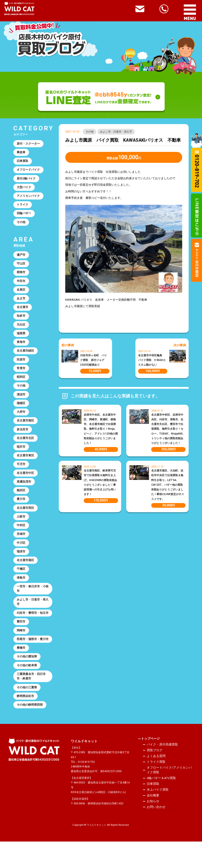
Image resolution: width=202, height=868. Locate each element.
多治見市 (23, 438)
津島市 (21, 591)
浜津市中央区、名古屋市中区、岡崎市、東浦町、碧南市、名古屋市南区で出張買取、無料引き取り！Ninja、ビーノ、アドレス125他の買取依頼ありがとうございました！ (101, 429)
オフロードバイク (29, 171)
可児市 (21, 474)
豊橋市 (21, 672)
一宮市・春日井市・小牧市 (31, 602)
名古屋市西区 (26, 519)
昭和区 (21, 384)
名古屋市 (23, 312)
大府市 (21, 420)
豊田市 (21, 641)
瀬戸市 (21, 258)
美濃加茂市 (24, 492)
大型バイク (24, 189)
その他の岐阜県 (27, 690)
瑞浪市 (21, 564)
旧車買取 (23, 162)
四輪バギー (24, 216)
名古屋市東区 (26, 465)
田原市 (21, 366)
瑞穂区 (21, 411)
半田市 (21, 285)
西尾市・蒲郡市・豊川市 (31, 661)
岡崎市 (21, 650)
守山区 (21, 267)
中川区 (21, 555)
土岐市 (21, 528)
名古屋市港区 (26, 573)
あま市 (21, 303)
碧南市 (21, 276)
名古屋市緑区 (26, 357)
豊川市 (21, 510)
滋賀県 (21, 339)
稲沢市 (21, 456)
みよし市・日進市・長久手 (116, 132)
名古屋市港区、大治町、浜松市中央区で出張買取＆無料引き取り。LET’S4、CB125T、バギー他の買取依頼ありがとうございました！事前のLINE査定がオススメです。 (168, 485)
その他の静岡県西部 (30, 731)
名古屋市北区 (26, 447)
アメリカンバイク (29, 198)
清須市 (21, 402)
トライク (23, 207)
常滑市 (21, 375)
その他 (90, 132)
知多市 (21, 321)
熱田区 (21, 500)
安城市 (21, 546)
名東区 (21, 294)
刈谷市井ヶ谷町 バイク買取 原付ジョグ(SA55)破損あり (94, 360)
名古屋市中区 (26, 483)
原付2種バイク (27, 180)
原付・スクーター (29, 144)
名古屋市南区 (26, 429)
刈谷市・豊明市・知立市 (31, 629)
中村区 (21, 537)
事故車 (21, 153)
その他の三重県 (27, 713)
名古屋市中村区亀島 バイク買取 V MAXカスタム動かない (152, 360)
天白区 (21, 330)
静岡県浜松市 (26, 722)
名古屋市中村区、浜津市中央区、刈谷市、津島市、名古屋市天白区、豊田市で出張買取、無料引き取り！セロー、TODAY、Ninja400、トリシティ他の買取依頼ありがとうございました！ (168, 429)
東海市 (21, 348)
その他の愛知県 (27, 682)
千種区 (21, 582)
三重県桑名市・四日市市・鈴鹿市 (31, 702)
